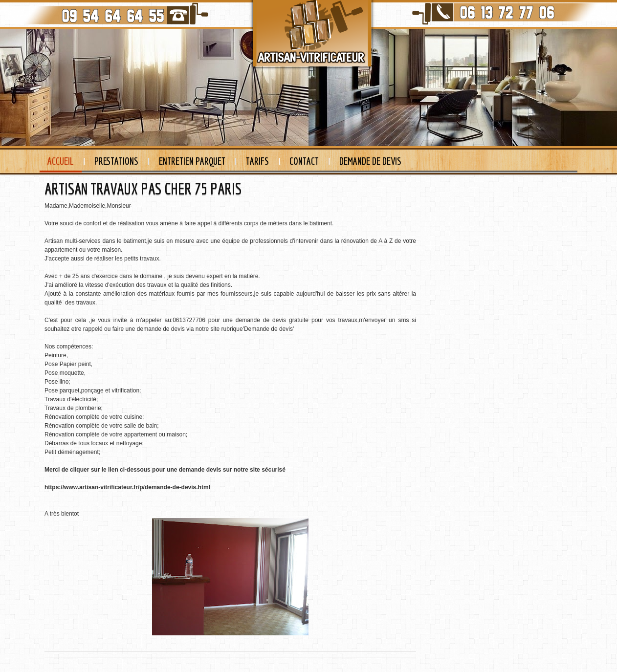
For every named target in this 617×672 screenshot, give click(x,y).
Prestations (116, 161)
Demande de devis (370, 161)
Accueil (61, 161)
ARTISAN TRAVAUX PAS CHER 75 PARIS (143, 189)
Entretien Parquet (192, 161)
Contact (304, 161)
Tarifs (257, 161)
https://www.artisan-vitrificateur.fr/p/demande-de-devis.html (127, 487)
